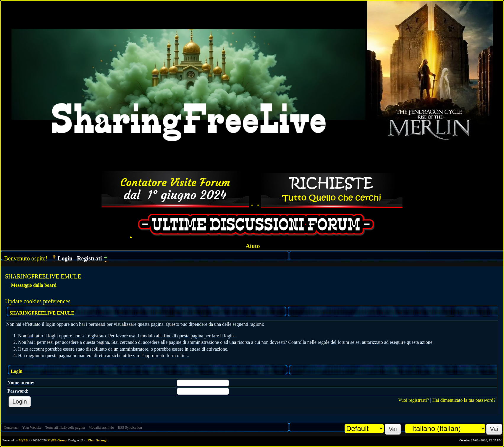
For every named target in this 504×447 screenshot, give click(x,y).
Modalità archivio (101, 427)
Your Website (32, 427)
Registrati (89, 258)
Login (65, 258)
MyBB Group (57, 440)
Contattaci (11, 427)
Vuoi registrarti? (413, 400)
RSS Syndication (130, 427)
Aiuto (253, 246)
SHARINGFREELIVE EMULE (43, 276)
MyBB (23, 440)
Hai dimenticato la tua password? (464, 400)
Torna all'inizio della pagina (65, 427)
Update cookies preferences (38, 301)
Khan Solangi (97, 440)
